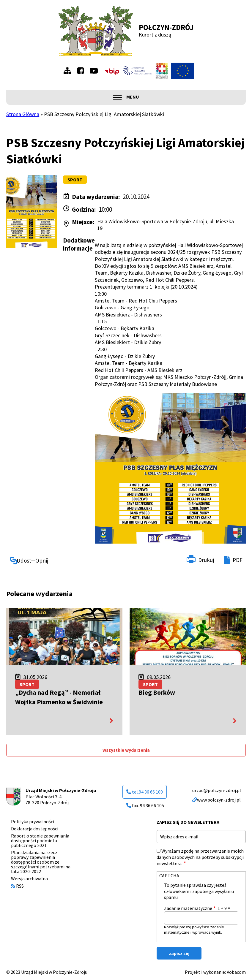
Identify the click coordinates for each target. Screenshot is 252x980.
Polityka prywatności (33, 821)
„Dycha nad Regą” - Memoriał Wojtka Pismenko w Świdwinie (59, 697)
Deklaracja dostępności (35, 829)
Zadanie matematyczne (188, 908)
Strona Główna (23, 114)
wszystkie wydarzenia (126, 750)
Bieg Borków (157, 692)
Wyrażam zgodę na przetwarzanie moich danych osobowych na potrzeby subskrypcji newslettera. (200, 857)
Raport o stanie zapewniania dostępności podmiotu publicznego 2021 (40, 840)
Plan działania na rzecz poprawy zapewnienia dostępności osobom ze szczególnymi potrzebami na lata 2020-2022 (41, 862)
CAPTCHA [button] (169, 875)
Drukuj (206, 560)
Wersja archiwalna (29, 878)
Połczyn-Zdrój (166, 27)
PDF (238, 560)
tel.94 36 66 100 (145, 792)
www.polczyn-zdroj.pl (216, 800)
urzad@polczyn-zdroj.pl (217, 790)
